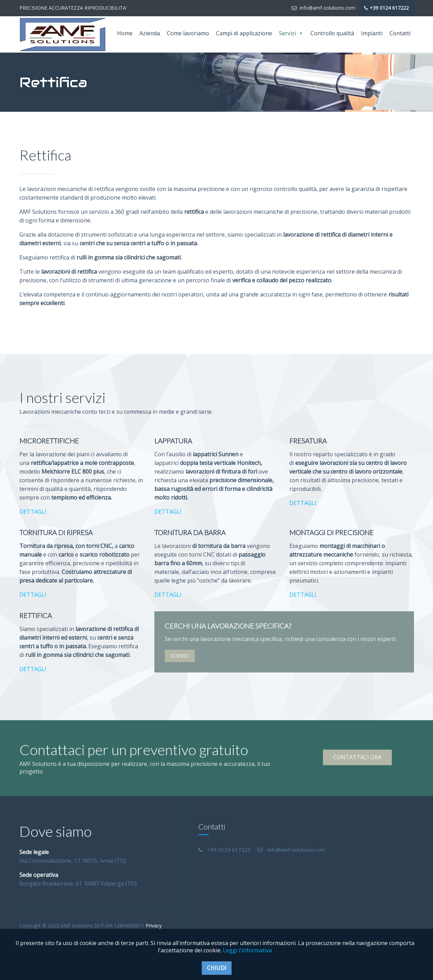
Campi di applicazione (244, 33)
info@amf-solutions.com (323, 8)
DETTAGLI (33, 512)
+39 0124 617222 (386, 8)
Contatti (400, 33)
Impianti (372, 33)
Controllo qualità (332, 33)
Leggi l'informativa (247, 950)
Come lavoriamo (188, 33)
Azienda (150, 33)
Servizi (291, 33)
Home (125, 33)
